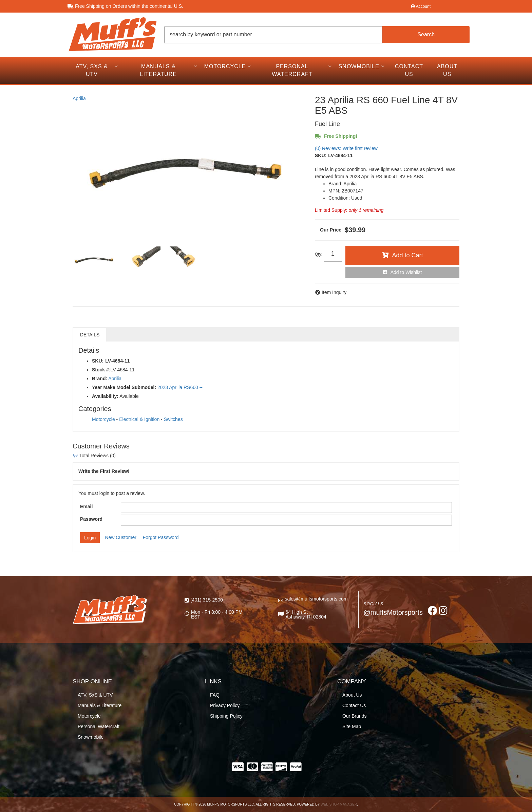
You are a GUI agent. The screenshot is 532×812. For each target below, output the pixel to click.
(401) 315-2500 (207, 600)
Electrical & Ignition (139, 419)
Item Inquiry (334, 292)
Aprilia (79, 98)
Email (86, 506)
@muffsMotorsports (393, 612)
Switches (173, 419)
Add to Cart (407, 255)
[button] (317, 35)
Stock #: (101, 370)
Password (91, 519)
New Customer (121, 537)
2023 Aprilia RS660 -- (180, 387)
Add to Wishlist (406, 272)
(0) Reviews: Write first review (346, 148)
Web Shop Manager (339, 804)
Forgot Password (161, 537)
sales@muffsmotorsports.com (316, 599)
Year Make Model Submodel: (124, 387)
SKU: (321, 155)
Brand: (100, 379)
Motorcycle (103, 419)
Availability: (105, 396)
